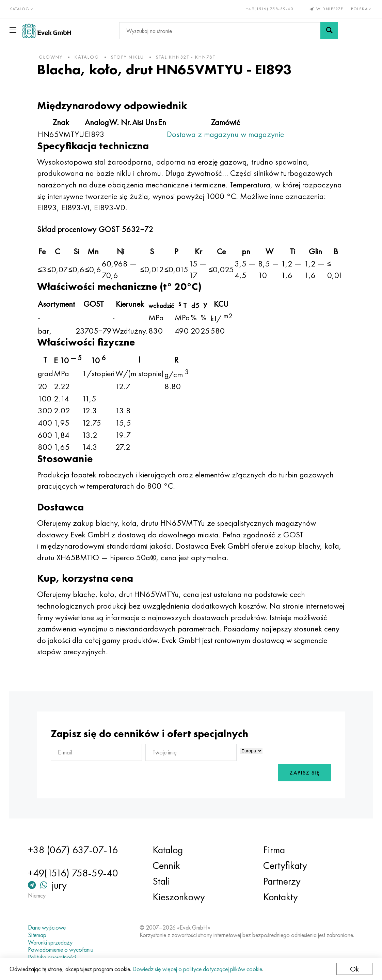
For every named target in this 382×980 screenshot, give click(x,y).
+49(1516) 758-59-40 (269, 9)
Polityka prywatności (55, 957)
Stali (162, 881)
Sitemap (40, 935)
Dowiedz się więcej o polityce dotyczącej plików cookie (198, 969)
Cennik (167, 866)
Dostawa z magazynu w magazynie (229, 134)
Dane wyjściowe (50, 928)
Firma (273, 850)
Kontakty (280, 897)
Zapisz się (301, 773)
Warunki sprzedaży (53, 943)
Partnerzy (281, 881)
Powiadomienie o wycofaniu (64, 950)
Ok (354, 969)
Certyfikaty (284, 866)
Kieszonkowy (180, 897)
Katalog (169, 850)
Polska (361, 9)
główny (55, 57)
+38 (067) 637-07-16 (76, 850)
